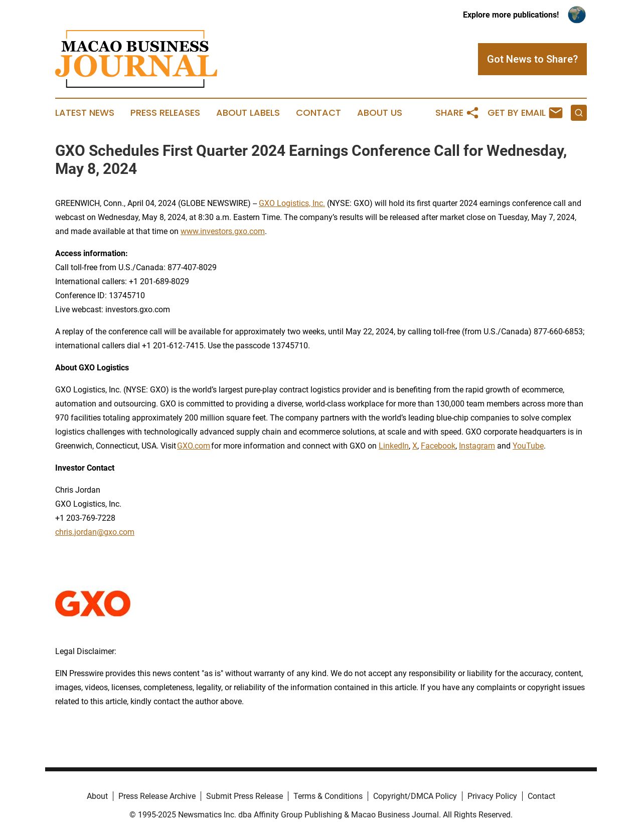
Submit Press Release (245, 796)
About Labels (248, 113)
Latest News (85, 113)
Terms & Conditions (328, 796)
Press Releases (165, 113)
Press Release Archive (157, 796)
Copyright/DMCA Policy (415, 796)
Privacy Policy (492, 796)
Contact (318, 113)
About (97, 796)
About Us (380, 113)
